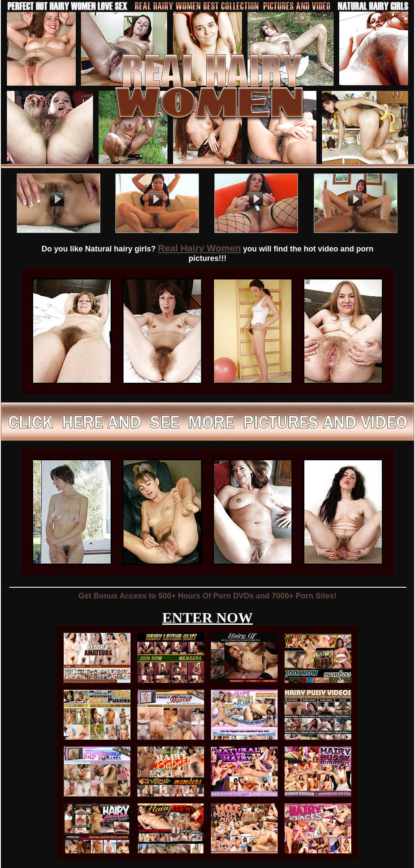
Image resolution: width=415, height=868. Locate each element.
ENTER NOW (208, 618)
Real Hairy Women (200, 248)
